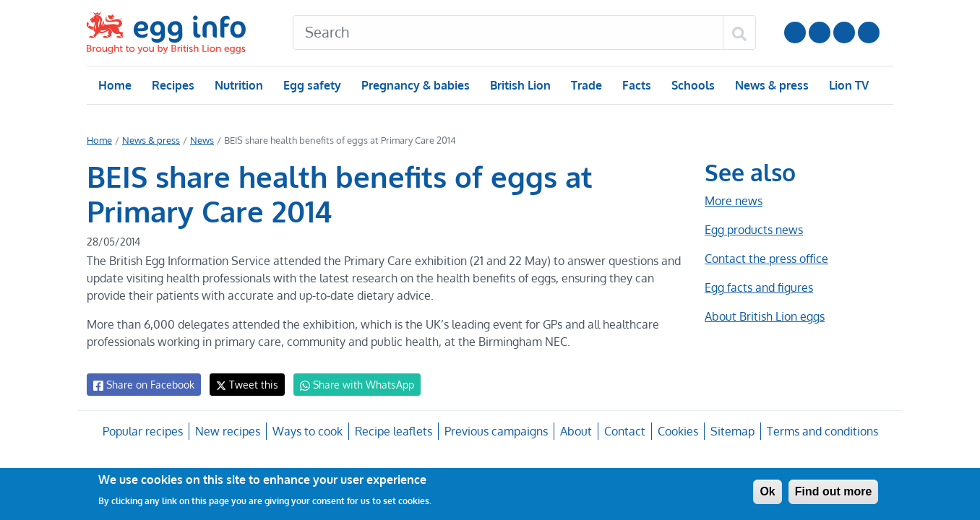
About (574, 431)
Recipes (172, 85)
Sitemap (731, 431)
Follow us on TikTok (869, 32)
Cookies (675, 431)
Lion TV (847, 85)
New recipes (228, 431)
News (201, 140)
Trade (586, 85)
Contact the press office (766, 259)
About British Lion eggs (765, 316)
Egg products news (754, 230)
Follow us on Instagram (820, 32)
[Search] (508, 32)
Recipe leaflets (393, 431)
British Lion (519, 85)
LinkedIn (844, 32)
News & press (770, 85)
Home (115, 85)
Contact (623, 431)
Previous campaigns (495, 431)
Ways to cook (308, 431)
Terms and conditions (820, 431)
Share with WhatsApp (350, 385)
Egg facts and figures (758, 287)
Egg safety (312, 85)
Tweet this (244, 385)
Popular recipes (144, 431)
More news (734, 201)
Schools (691, 85)
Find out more (834, 491)
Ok (767, 491)
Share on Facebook (143, 385)
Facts (636, 85)
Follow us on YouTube (795, 32)
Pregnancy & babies (414, 85)
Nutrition (238, 85)
